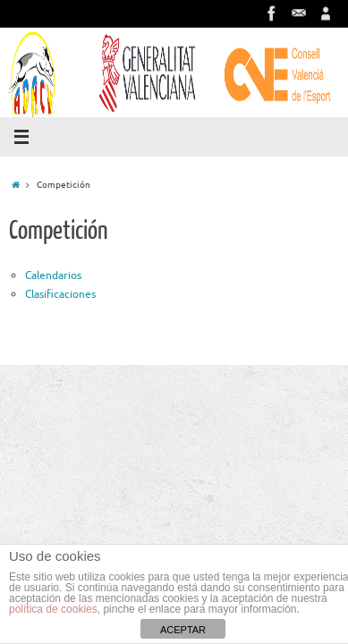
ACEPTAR (183, 630)
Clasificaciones (60, 294)
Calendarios (53, 275)
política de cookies (53, 609)
